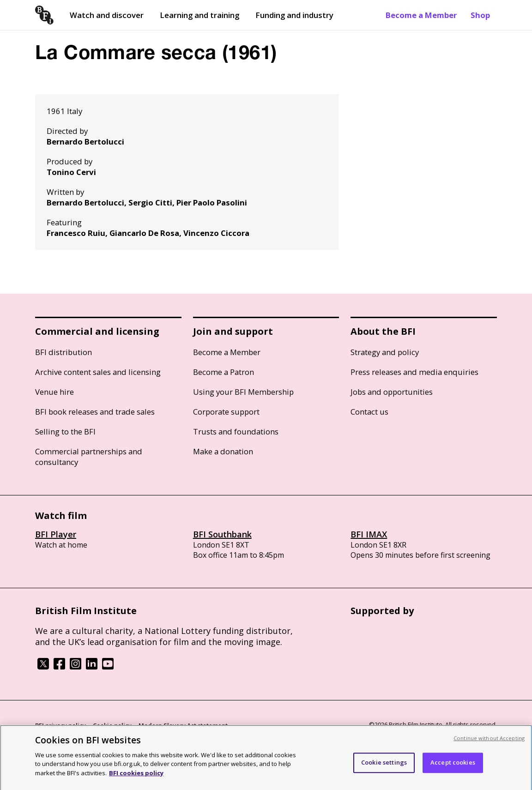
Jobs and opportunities (392, 392)
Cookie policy (112, 725)
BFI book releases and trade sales (95, 412)
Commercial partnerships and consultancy (89, 457)
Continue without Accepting (489, 741)
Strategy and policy (385, 352)
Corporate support (226, 412)
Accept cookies (453, 766)
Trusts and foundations (236, 431)
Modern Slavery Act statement (183, 725)
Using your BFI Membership (243, 392)
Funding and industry (294, 15)
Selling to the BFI (65, 431)
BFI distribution (63, 352)
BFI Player (56, 534)
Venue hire (54, 392)
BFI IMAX (369, 534)
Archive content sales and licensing (98, 372)
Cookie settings (384, 766)
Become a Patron (224, 372)
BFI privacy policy (60, 725)
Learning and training (199, 15)
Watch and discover (107, 15)
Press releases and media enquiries (414, 372)
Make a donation (223, 451)
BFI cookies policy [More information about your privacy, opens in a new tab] (136, 776)
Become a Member (421, 15)
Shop (480, 15)
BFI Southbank (222, 534)
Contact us (369, 412)
